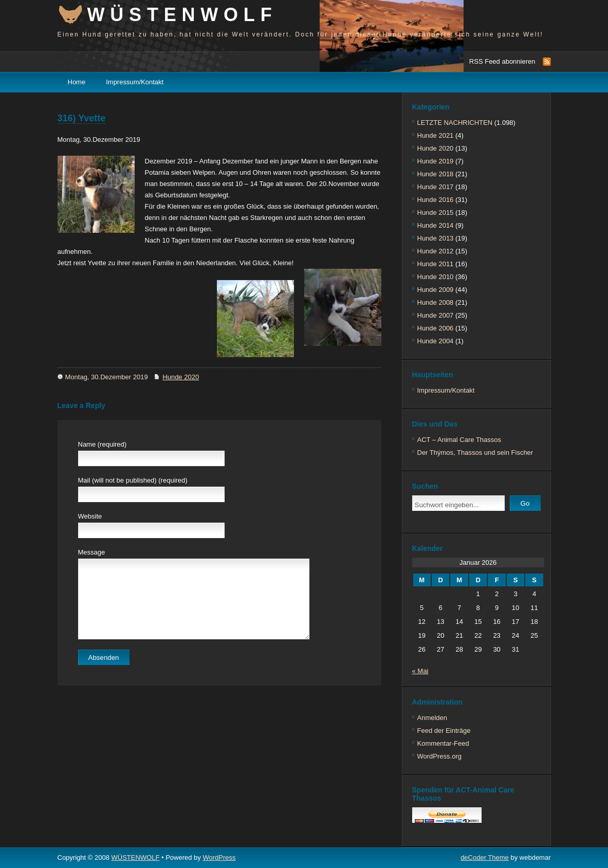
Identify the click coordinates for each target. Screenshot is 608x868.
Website (90, 516)
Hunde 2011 (436, 264)
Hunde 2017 (436, 187)
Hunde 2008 (436, 302)
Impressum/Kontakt (135, 82)
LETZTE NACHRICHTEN (455, 123)
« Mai (420, 671)
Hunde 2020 (181, 377)
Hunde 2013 (436, 238)
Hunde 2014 (436, 225)
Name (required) (103, 444)
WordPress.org (439, 756)
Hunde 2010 (436, 277)
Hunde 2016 (436, 200)
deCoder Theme (485, 857)
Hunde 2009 (436, 290)
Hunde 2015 (436, 213)
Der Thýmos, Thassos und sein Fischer (475, 453)
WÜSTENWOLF (182, 15)
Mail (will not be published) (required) (133, 480)
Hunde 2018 (436, 174)
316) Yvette (82, 118)
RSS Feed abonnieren (502, 61)
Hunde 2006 (436, 328)
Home (77, 82)
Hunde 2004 (436, 341)
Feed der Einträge (444, 731)
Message (92, 552)
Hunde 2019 (436, 161)
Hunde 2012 (436, 251)
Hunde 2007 (436, 315)
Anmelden (432, 718)
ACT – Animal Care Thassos (459, 440)
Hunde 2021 (436, 135)
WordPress (219, 857)
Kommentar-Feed (443, 743)
